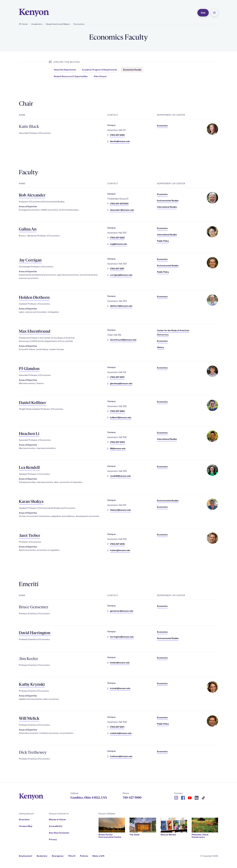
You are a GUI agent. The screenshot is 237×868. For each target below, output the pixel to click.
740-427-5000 (132, 798)
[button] (214, 13)
